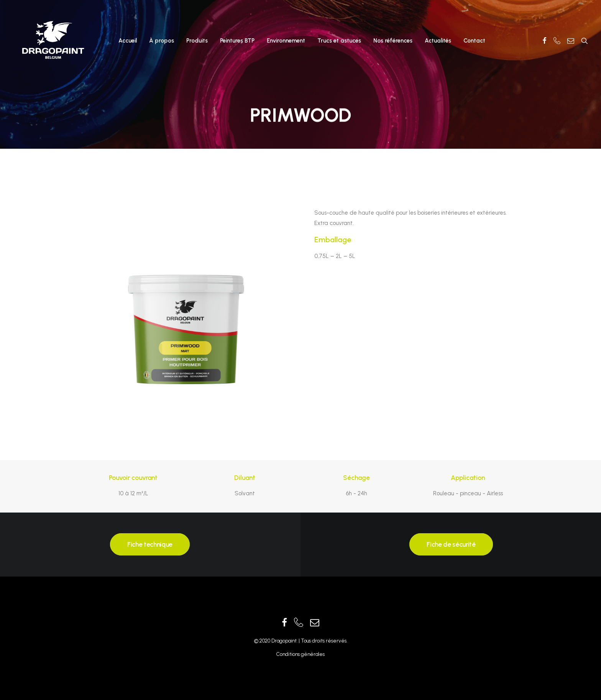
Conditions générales (300, 654)
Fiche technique (150, 544)
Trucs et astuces (339, 41)
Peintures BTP (237, 41)
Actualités (438, 41)
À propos (162, 41)
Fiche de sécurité (451, 544)
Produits (197, 41)
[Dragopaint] (53, 41)
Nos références (393, 41)
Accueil (128, 41)
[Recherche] (583, 41)
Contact (474, 41)
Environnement (286, 41)
